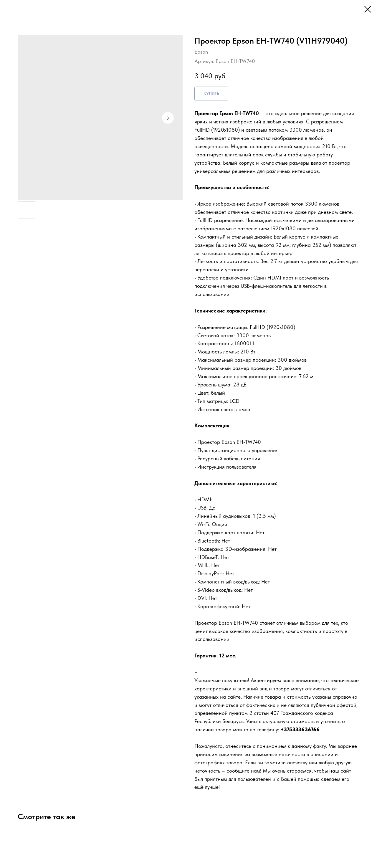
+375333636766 (300, 729)
